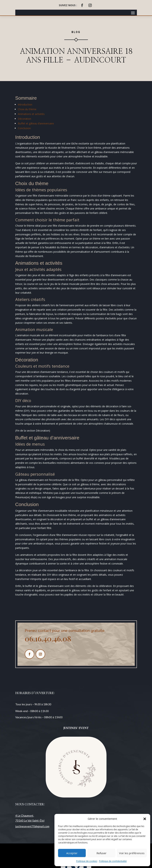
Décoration (24, 119)
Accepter (72, 853)
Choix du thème (27, 109)
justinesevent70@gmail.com (32, 826)
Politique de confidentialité (113, 861)
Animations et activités (31, 114)
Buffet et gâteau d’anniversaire (36, 123)
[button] (145, 819)
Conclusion (24, 128)
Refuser (101, 853)
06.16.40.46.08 (48, 638)
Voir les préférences (132, 853)
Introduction (25, 104)
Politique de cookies (87, 861)
